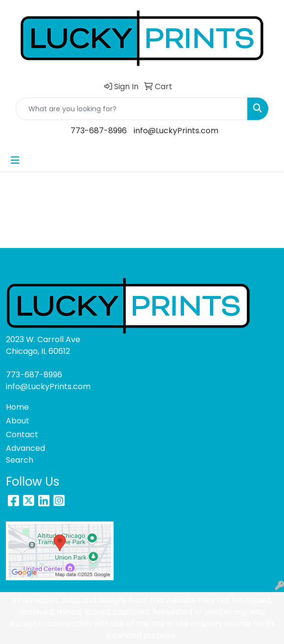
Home (17, 407)
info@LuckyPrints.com (176, 131)
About (18, 421)
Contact (22, 434)
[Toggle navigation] (15, 160)
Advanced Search (25, 454)
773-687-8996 (99, 131)
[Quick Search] (132, 109)
